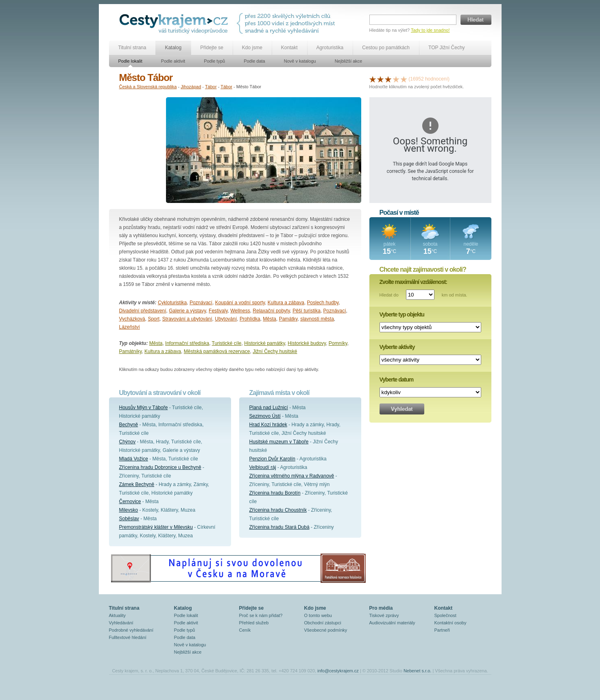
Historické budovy (307, 343)
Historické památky (264, 343)
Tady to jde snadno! (430, 30)
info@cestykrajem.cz (338, 671)
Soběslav (129, 519)
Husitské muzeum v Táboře (279, 442)
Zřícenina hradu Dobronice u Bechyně (160, 467)
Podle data (254, 61)
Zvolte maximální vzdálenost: (413, 282)
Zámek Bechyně (137, 484)
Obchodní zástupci (323, 623)
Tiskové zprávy (384, 615)
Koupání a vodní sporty (240, 303)
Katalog (173, 48)
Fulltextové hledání (128, 637)
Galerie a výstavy (187, 311)
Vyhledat (402, 409)
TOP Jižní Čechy (447, 48)
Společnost (445, 615)
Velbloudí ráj (263, 467)
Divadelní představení (143, 311)
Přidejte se (212, 48)
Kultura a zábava (286, 303)
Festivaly (218, 311)
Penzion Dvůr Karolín (272, 459)
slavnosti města (317, 319)
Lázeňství (130, 327)
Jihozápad (191, 87)
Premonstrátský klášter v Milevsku (156, 527)
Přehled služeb (254, 623)
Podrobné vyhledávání (131, 630)
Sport (154, 319)
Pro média (381, 608)
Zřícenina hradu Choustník (278, 510)
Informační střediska (187, 343)
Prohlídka (250, 319)
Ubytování (226, 319)
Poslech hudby (323, 303)
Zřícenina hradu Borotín (275, 493)
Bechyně (129, 425)
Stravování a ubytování (187, 319)
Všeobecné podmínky (326, 630)
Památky (288, 319)
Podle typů (214, 61)
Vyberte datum (397, 379)
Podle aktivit (173, 61)
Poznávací (201, 303)
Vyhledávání (121, 623)
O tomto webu (318, 615)
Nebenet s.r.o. (418, 671)
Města (269, 319)
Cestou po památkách (386, 48)
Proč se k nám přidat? (261, 615)
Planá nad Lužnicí (269, 408)
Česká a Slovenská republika (148, 87)
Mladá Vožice (134, 459)
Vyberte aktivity (397, 347)
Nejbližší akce (349, 61)
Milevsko (129, 510)
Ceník (245, 630)
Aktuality (118, 615)
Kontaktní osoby (451, 623)
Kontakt (289, 48)
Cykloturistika (172, 303)
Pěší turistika (307, 311)
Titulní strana (132, 48)
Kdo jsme (252, 48)
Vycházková (132, 319)
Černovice (130, 502)
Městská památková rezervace (217, 351)
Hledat (476, 20)
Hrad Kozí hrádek (268, 425)
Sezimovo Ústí (265, 416)
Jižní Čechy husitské (275, 351)
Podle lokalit (130, 61)
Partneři (442, 630)
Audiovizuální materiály (392, 623)
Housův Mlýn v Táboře (144, 408)
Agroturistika (330, 48)
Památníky (131, 351)
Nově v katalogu (300, 61)
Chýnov (128, 442)
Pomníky (338, 343)
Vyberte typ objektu (402, 314)
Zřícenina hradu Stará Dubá (279, 527)
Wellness (240, 311)
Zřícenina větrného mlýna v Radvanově (292, 476)
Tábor (211, 87)
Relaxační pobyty (271, 311)
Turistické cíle (227, 343)
